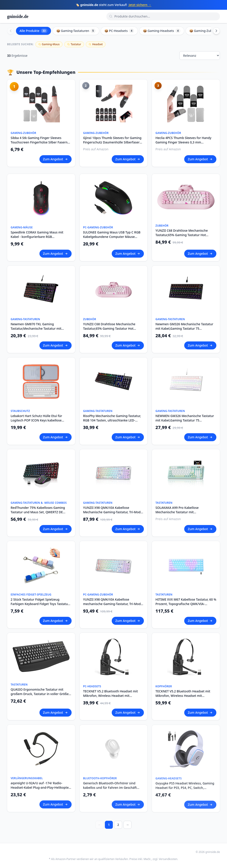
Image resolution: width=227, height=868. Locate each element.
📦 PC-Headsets (119, 31)
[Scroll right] (216, 31)
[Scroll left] (11, 31)
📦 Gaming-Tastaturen (76, 31)
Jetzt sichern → (140, 5)
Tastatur (74, 44)
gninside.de (18, 16)
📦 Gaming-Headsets (162, 31)
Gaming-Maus (49, 44)
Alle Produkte (33, 31)
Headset (96, 44)
